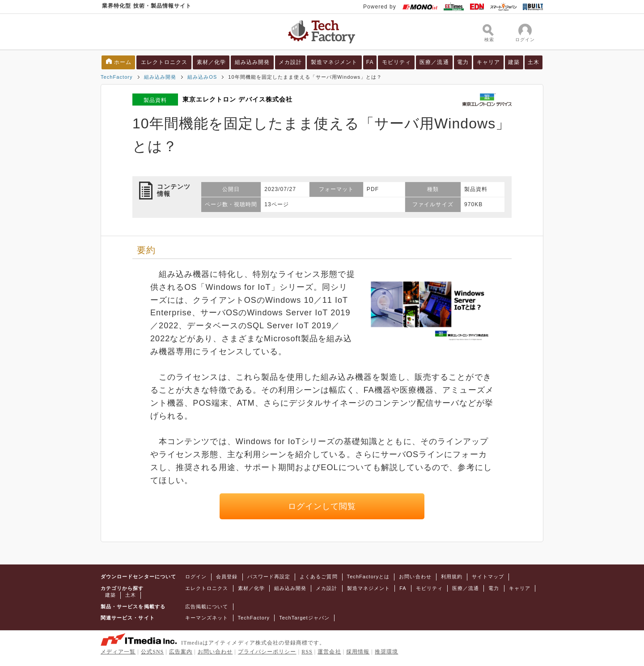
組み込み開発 (252, 62)
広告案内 (181, 652)
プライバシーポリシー (267, 652)
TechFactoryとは (369, 577)
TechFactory (117, 77)
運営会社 (329, 652)
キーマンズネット (207, 618)
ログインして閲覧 (322, 506)
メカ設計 (290, 62)
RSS (307, 652)
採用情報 (358, 652)
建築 (514, 62)
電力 (463, 62)
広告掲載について (207, 607)
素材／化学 (211, 62)
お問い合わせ (415, 577)
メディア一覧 (118, 652)
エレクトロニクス (164, 62)
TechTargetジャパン (304, 618)
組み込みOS (202, 77)
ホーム (123, 62)
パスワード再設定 (269, 577)
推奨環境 (386, 652)
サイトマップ (488, 577)
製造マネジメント (334, 62)
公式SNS (152, 652)
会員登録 (227, 577)
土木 (534, 62)
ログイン (196, 577)
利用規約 (452, 577)
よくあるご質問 (318, 577)
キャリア (488, 62)
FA (370, 62)
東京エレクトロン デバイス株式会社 (237, 99)
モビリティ (396, 62)
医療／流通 (434, 62)
